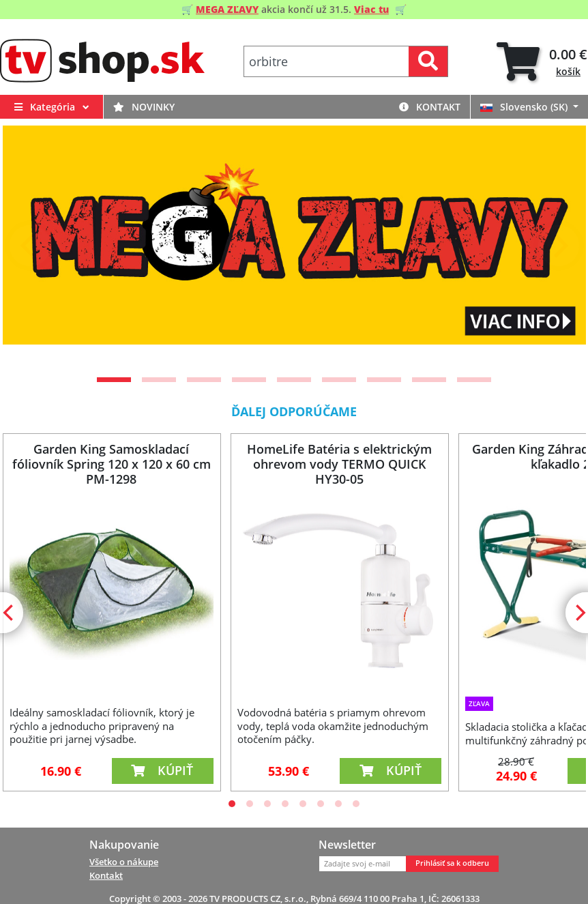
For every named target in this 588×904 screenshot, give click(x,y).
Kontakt (430, 107)
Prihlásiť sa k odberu (452, 863)
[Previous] (30, 246)
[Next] (559, 246)
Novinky (144, 107)
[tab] (542, 62)
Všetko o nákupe (124, 862)
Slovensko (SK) (525, 107)
